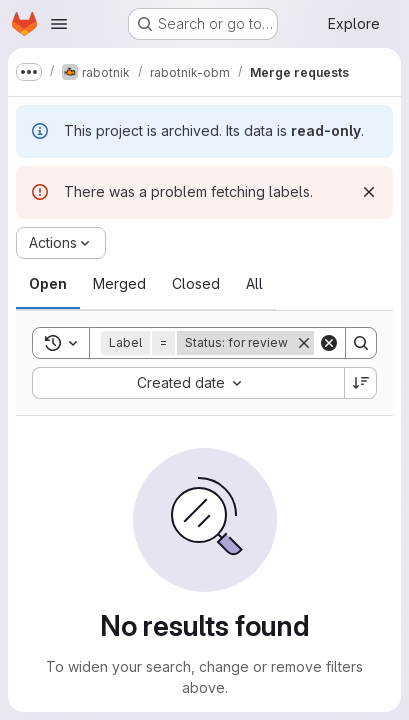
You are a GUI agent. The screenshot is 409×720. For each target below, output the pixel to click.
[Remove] (304, 343)
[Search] (361, 343)
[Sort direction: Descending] (361, 383)
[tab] (48, 284)
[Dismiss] (369, 192)
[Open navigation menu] (59, 24)
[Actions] (61, 243)
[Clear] (329, 343)
